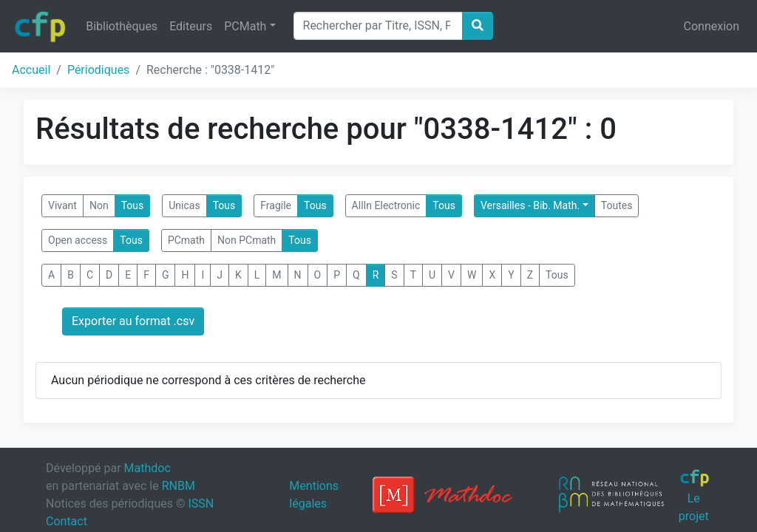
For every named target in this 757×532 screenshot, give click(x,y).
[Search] (378, 26)
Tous (133, 205)
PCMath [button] (245, 26)
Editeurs (191, 26)
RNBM (179, 486)
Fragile (276, 205)
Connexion (712, 26)
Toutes (617, 205)
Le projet (695, 496)
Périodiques (98, 70)
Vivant (62, 205)
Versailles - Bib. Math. (530, 205)
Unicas (184, 205)
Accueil (31, 70)
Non (99, 205)
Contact (67, 521)
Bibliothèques (122, 26)
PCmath (186, 240)
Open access (78, 240)
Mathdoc (147, 468)
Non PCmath (247, 240)
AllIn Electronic (386, 205)
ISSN (201, 504)
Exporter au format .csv (133, 321)
